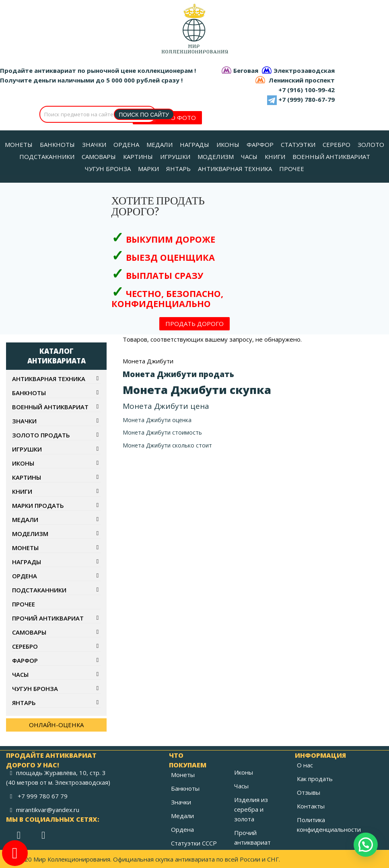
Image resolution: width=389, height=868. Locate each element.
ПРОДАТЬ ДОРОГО (194, 324)
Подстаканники (39, 590)
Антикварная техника (49, 379)
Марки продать (38, 505)
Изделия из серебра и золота (251, 809)
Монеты (25, 548)
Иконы (23, 463)
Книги (22, 491)
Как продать (315, 779)
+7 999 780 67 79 (43, 796)
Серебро (25, 646)
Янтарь (24, 703)
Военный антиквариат (50, 407)
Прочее (24, 604)
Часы (20, 674)
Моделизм (30, 534)
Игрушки (27, 449)
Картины (27, 477)
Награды (27, 562)
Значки (24, 421)
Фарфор (25, 660)
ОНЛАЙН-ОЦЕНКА (56, 725)
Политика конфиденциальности (329, 825)
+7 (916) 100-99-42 (307, 90)
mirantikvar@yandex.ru (48, 810)
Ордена (25, 576)
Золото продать (41, 435)
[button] (366, 845)
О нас (305, 765)
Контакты (311, 806)
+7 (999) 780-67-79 (307, 99)
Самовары (29, 632)
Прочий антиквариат (48, 618)
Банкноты (29, 393)
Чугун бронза (35, 689)
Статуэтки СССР (194, 843)
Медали (25, 520)
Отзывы (309, 792)
